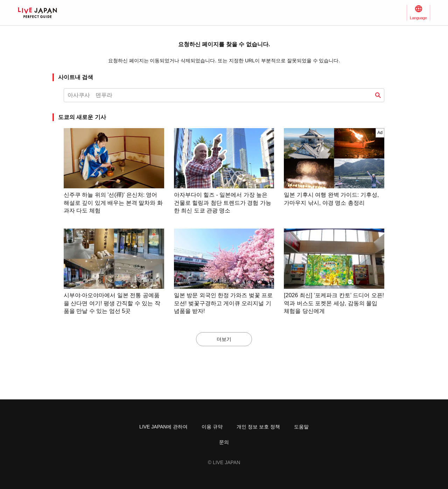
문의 (224, 442)
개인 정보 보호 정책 (258, 427)
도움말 (301, 427)
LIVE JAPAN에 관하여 (163, 427)
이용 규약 (212, 427)
